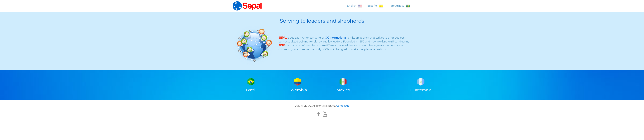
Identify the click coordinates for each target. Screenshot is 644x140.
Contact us (342, 124)
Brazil (252, 108)
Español (375, 6)
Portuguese (399, 6)
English (354, 6)
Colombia (298, 108)
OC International (336, 38)
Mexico (344, 108)
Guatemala (477, 108)
